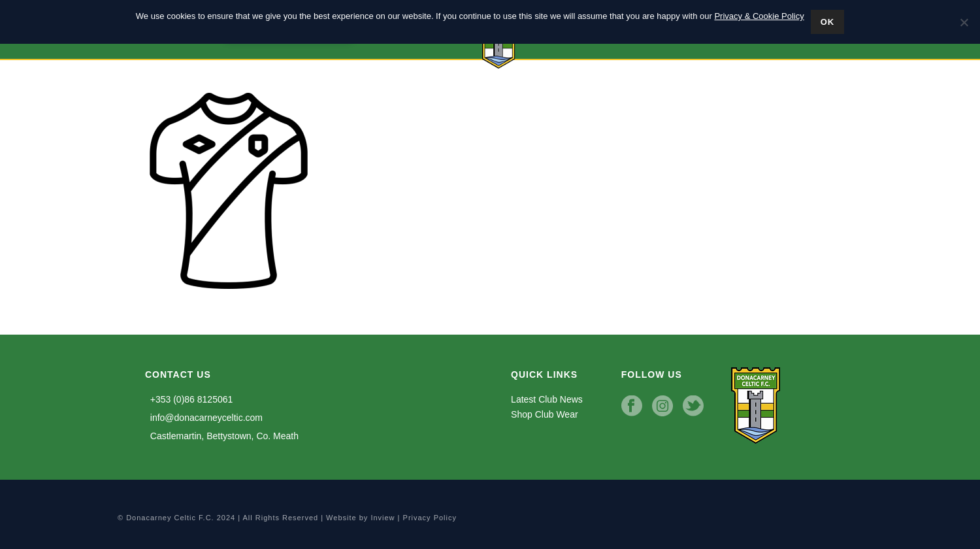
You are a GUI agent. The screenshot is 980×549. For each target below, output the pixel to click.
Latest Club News (547, 399)
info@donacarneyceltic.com (204, 418)
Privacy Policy (430, 518)
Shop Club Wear (544, 414)
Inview (383, 518)
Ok (828, 22)
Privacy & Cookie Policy (759, 16)
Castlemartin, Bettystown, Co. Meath (222, 436)
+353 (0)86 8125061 (189, 399)
